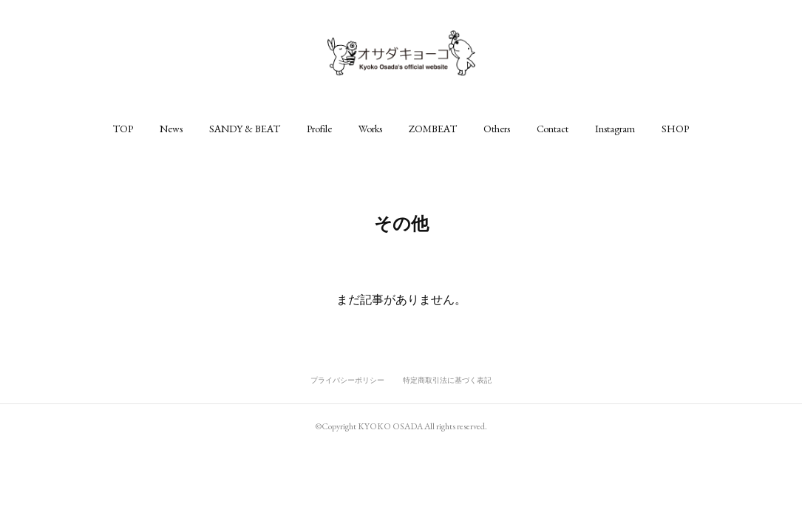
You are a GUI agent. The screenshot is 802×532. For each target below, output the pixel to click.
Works (370, 129)
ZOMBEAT (433, 129)
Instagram (615, 129)
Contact (553, 129)
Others (497, 129)
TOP (123, 129)
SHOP (675, 129)
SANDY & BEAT (245, 129)
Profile (319, 129)
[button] (123, 129)
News (171, 129)
